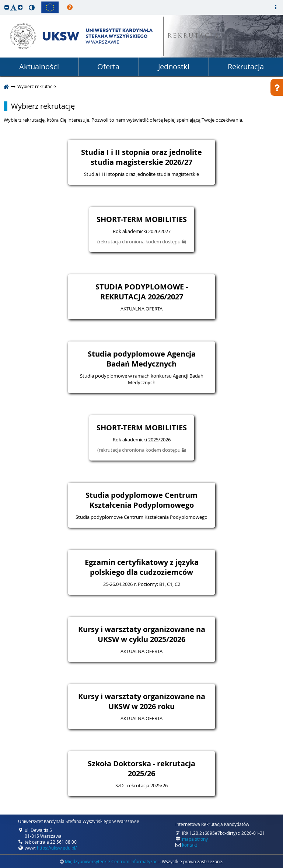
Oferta (108, 67)
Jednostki (174, 67)
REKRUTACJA (194, 36)
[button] (7, 7)
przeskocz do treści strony (2, 2)
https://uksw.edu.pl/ (57, 848)
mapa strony (195, 839)
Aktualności (39, 67)
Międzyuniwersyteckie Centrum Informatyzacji (112, 861)
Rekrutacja (246, 67)
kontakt (190, 845)
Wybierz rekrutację (43, 106)
